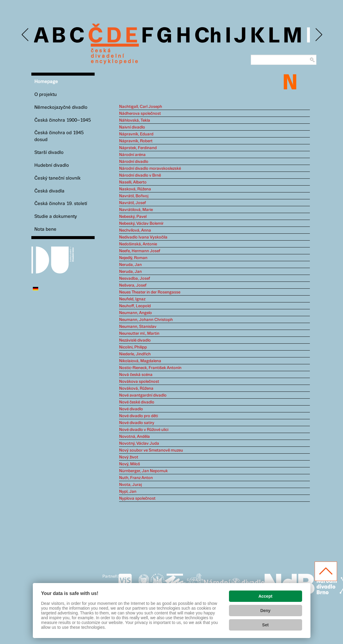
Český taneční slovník (57, 178)
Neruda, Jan (130, 265)
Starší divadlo (49, 153)
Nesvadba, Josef (135, 279)
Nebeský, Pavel (133, 217)
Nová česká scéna (136, 375)
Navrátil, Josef (133, 203)
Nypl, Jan (128, 492)
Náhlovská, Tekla (135, 120)
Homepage (46, 82)
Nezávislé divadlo (135, 340)
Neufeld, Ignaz (132, 299)
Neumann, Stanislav (138, 327)
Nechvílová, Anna (135, 230)
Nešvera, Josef (133, 285)
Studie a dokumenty (56, 217)
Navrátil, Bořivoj (134, 196)
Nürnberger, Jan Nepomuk (143, 471)
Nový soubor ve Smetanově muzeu (151, 450)
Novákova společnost (139, 382)
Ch (208, 36)
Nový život (129, 457)
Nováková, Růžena (136, 388)
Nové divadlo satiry (137, 423)
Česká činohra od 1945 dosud (59, 136)
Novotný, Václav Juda (139, 443)
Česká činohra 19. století (61, 204)
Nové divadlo (131, 409)
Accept (266, 596)
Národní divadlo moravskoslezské (150, 169)
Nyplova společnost (137, 498)
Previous (26, 35)
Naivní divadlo (132, 127)
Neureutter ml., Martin (139, 334)
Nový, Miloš (130, 464)
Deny (265, 611)
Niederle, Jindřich (135, 354)
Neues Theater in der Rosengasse (150, 292)
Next (318, 35)
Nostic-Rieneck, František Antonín (150, 368)
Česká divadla (49, 191)
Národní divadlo (134, 162)
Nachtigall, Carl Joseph (141, 107)
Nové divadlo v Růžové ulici (144, 430)
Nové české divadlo (137, 402)
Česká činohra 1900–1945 (63, 120)
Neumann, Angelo (136, 313)
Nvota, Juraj (130, 485)
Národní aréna (132, 155)
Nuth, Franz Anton (136, 478)
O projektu (46, 95)
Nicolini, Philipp (133, 347)
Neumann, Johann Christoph (146, 320)
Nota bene (45, 229)
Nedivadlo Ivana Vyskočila (143, 237)
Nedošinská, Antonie (138, 244)
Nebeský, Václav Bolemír (141, 224)
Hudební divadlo (52, 165)
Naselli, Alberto (133, 182)
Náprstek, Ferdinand (138, 148)
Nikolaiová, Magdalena (140, 361)
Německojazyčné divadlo (61, 107)
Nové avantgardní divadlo (143, 395)
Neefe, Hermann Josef (140, 251)
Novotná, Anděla (134, 437)
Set (265, 625)
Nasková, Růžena (135, 189)
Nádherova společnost (140, 114)
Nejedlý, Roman (133, 258)
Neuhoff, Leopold (135, 306)
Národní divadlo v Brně (140, 175)
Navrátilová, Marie (136, 210)
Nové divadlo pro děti (139, 416)
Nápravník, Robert (136, 141)
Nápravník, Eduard (136, 134)
